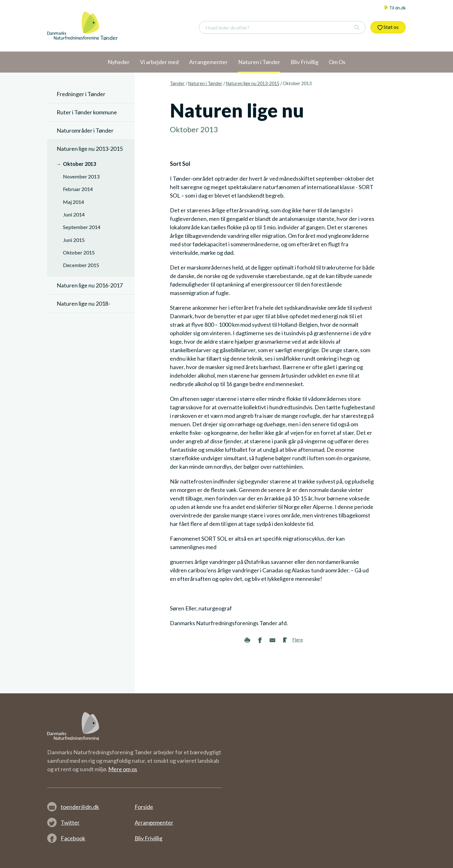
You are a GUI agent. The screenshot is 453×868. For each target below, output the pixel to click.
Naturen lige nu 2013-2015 (253, 83)
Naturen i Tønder (205, 83)
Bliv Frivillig (148, 838)
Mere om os (123, 769)
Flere (298, 640)
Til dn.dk (395, 8)
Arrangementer (154, 822)
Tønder (177, 83)
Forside (144, 807)
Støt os (388, 27)
